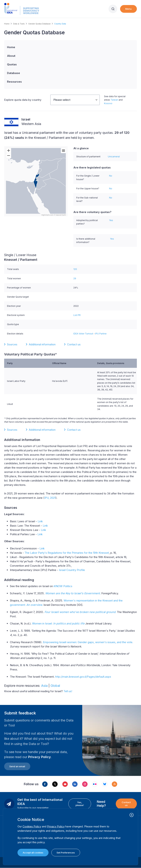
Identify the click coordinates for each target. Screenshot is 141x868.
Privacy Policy (39, 757)
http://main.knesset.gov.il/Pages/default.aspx (83, 677)
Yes (111, 220)
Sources (12, 344)
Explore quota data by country (23, 100)
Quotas (12, 64)
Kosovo (108, 103)
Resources (14, 82)
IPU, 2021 (50, 498)
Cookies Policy (32, 826)
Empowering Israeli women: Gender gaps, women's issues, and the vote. (88, 642)
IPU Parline (101, 334)
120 (75, 269)
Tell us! (68, 691)
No (111, 176)
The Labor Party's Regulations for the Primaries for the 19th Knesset (67, 553)
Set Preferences (66, 853)
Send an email (17, 766)
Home (7, 24)
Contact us (74, 344)
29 (75, 278)
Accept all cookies (33, 853)
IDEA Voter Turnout (83, 334)
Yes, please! (80, 804)
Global (55, 686)
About (11, 56)
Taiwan (114, 100)
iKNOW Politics (63, 586)
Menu (128, 9)
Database (14, 73)
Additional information (42, 344)
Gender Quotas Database (39, 24)
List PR (77, 315)
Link (40, 521)
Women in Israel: (58, 623)
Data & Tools (19, 24)
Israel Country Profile (72, 570)
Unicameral (114, 157)
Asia (44, 686)
